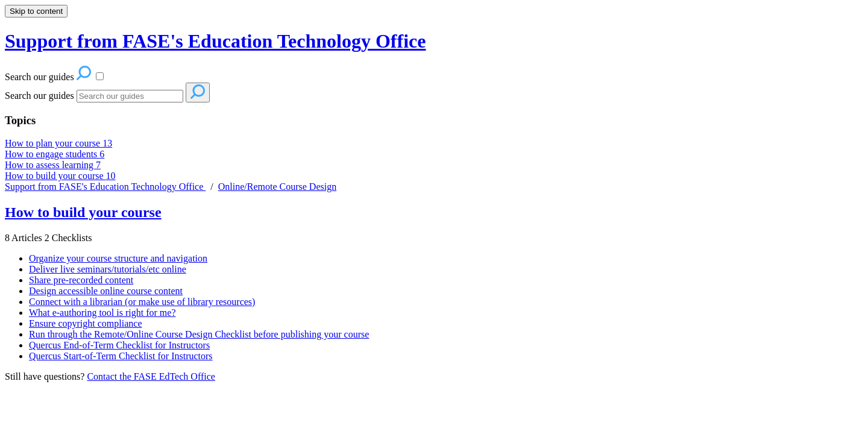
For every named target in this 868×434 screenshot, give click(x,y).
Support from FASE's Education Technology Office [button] (215, 41)
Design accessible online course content (106, 291)
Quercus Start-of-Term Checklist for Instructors (121, 356)
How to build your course (60, 176)
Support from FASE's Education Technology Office (105, 187)
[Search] (130, 96)
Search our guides (39, 96)
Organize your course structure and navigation (118, 258)
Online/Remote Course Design (277, 187)
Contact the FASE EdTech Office (151, 376)
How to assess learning (53, 165)
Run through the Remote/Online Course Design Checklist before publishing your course (199, 334)
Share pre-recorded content (81, 280)
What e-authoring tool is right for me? (102, 313)
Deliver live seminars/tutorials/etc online (108, 269)
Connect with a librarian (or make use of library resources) (142, 302)
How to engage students (55, 154)
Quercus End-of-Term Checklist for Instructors (119, 345)
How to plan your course (58, 143)
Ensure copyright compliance (86, 323)
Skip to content (36, 11)
